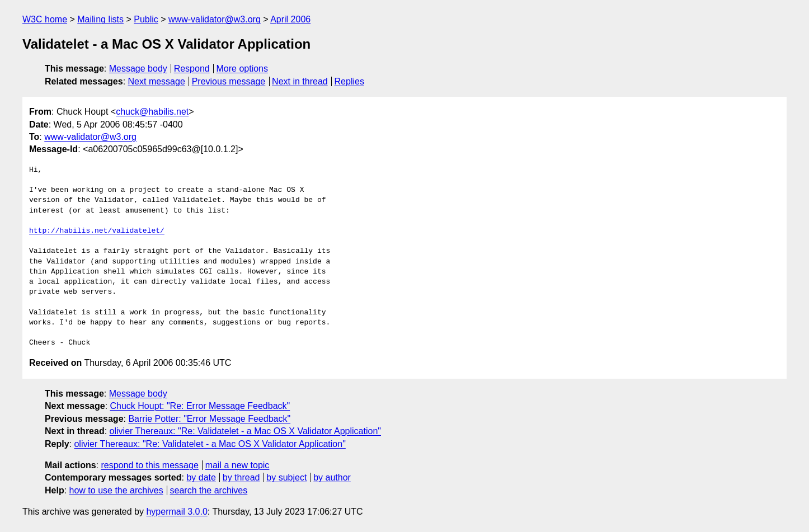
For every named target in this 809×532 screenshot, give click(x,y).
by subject (286, 477)
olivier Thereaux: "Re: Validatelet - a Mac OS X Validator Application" (245, 431)
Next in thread (300, 81)
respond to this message (149, 465)
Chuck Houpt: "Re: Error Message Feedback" (200, 406)
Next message (157, 81)
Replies (349, 81)
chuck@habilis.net (152, 112)
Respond (192, 69)
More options (243, 69)
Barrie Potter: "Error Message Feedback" (209, 419)
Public (146, 19)
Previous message (229, 81)
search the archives (209, 490)
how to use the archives (116, 490)
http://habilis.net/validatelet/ (97, 231)
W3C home (45, 19)
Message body (138, 69)
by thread (241, 477)
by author (332, 477)
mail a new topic (237, 465)
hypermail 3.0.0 (177, 512)
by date (201, 477)
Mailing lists (100, 19)
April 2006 (290, 19)
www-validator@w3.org (215, 19)
